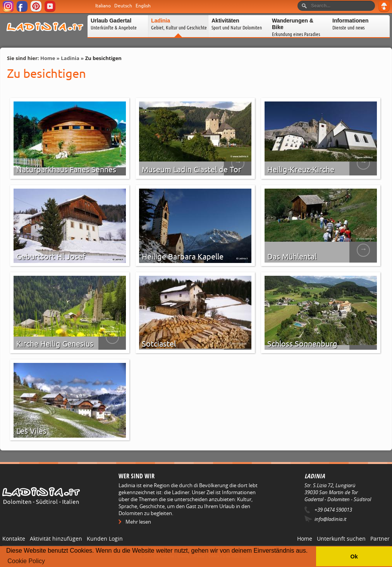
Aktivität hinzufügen (56, 539)
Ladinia (70, 58)
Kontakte (14, 539)
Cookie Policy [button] (26, 561)
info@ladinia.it (330, 519)
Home (48, 58)
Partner (380, 539)
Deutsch (123, 6)
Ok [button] (354, 557)
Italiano (103, 6)
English (143, 6)
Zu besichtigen (103, 58)
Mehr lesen (138, 522)
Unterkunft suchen (341, 539)
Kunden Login (105, 539)
